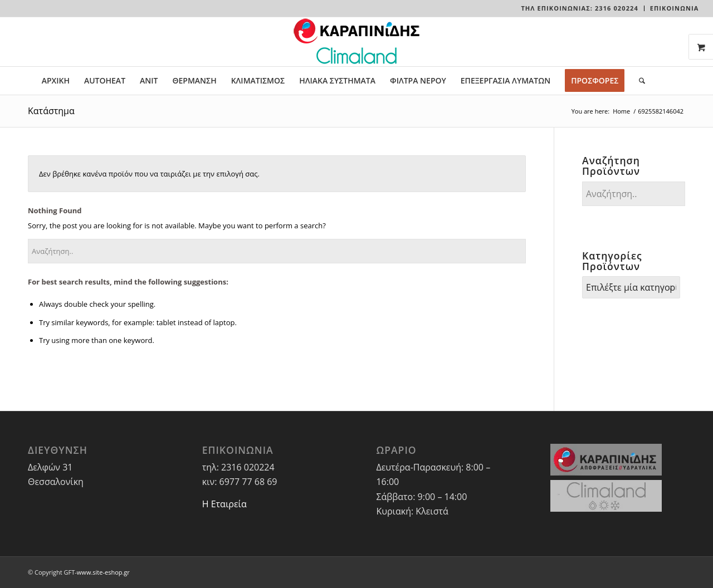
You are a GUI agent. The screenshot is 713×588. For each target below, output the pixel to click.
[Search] (638, 81)
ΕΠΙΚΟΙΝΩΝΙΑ (675, 8)
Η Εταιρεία (224, 504)
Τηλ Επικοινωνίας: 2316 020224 (579, 8)
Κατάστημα (51, 111)
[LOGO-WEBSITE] (356, 42)
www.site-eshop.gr (103, 572)
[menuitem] (580, 8)
